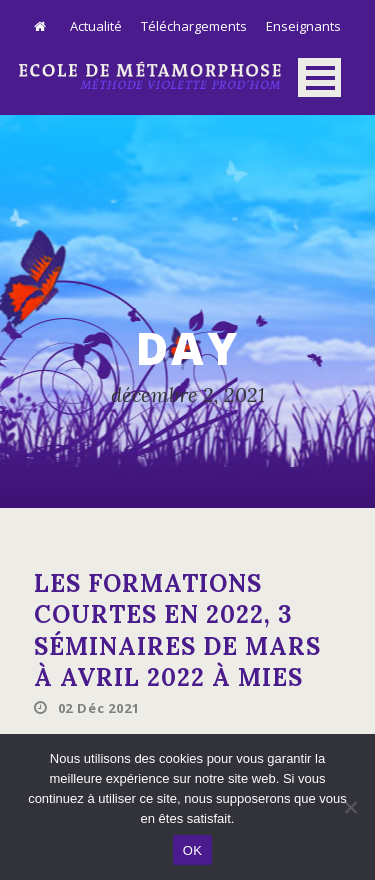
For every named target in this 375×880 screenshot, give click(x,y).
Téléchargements (194, 26)
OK (192, 850)
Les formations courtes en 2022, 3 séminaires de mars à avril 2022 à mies (177, 630)
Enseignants (303, 26)
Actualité (96, 26)
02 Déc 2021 (99, 708)
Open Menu (319, 77)
